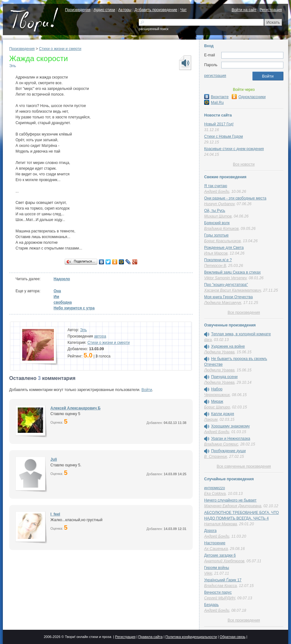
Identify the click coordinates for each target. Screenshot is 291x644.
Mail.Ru (214, 103)
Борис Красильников (222, 241)
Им (56, 297)
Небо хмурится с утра (74, 308)
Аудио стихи (104, 10)
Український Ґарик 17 (223, 580)
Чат (184, 10)
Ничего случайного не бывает (230, 500)
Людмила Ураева (219, 352)
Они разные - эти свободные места (235, 198)
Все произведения (244, 313)
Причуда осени (224, 377)
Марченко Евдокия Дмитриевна (233, 506)
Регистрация (271, 10)
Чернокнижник (217, 395)
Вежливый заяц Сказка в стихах (232, 272)
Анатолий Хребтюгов (224, 561)
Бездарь (211, 605)
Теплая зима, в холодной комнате (241, 334)
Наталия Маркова (220, 524)
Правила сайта (150, 637)
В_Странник (216, 457)
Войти (147, 390)
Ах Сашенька (216, 549)
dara (208, 340)
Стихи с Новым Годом (223, 136)
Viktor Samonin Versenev (225, 278)
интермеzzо (215, 488)
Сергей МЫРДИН (220, 598)
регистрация (215, 76)
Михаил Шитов (218, 216)
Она (57, 291)
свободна (63, 302)
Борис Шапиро (217, 407)
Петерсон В (215, 266)
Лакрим (211, 420)
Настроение (215, 543)
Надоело (62, 279)
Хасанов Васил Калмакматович (233, 290)
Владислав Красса (220, 586)
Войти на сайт (244, 10)
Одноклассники (249, 97)
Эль (13, 66)
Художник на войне (228, 346)
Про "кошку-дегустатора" (226, 285)
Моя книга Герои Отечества (228, 297)
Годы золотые (216, 235)
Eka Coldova (215, 494)
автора (100, 336)
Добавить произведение (156, 10)
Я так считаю (216, 186)
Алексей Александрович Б (75, 408)
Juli (54, 459)
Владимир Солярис (221, 444)
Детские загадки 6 (220, 555)
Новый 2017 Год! (219, 124)
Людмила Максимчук (223, 303)
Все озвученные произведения (244, 466)
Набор (217, 389)
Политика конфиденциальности (191, 637)
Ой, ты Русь (215, 211)
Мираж (217, 401)
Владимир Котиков (221, 229)
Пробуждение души (228, 451)
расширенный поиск (154, 29)
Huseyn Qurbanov (219, 204)
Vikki (208, 573)
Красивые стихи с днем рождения (234, 149)
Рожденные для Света (224, 248)
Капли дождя (223, 414)
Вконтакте (216, 97)
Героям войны (217, 568)
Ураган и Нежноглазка (231, 439)
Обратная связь (233, 637)
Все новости (244, 164)
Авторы (125, 10)
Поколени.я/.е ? (218, 260)
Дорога (210, 531)
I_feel (55, 514)
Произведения (78, 10)
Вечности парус (218, 592)
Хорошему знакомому (230, 426)
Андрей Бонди (217, 192)
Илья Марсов (216, 253)
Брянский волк (217, 223)
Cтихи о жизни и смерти (60, 49)
